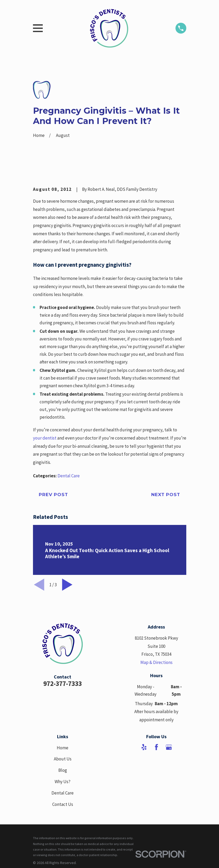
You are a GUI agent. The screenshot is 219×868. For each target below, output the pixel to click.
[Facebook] (156, 747)
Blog (63, 770)
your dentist (45, 438)
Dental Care (69, 476)
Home (63, 748)
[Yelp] (144, 747)
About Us (63, 759)
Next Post (166, 495)
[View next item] (67, 585)
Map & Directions (156, 662)
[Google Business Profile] (169, 747)
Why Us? (63, 782)
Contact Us (63, 804)
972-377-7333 (63, 684)
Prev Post (53, 495)
